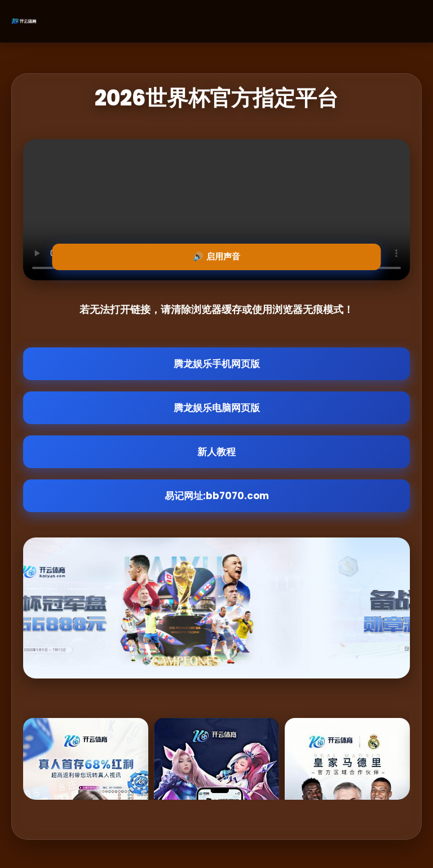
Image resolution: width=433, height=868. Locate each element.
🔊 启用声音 (216, 256)
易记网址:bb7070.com (217, 496)
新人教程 (216, 452)
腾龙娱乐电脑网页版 (217, 408)
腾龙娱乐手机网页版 (217, 364)
